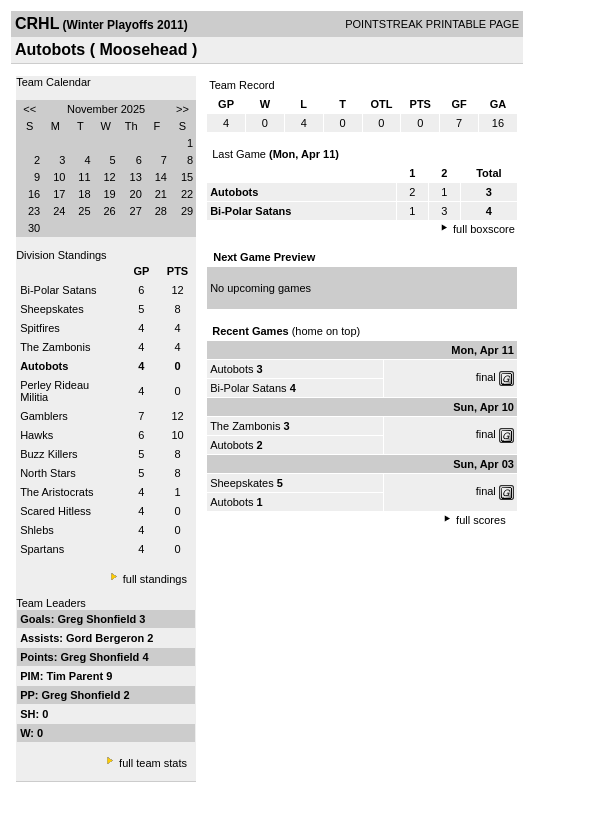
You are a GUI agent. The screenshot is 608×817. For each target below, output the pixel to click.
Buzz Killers (48, 454)
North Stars (48, 473)
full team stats (153, 763)
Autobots (231, 369)
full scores (481, 520)
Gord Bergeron (106, 638)
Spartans (42, 549)
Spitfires (40, 328)
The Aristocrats (56, 492)
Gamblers (44, 416)
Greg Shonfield (98, 619)
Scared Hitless (55, 511)
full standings (155, 579)
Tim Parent (76, 676)
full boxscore (484, 229)
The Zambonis (55, 347)
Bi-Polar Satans (58, 290)
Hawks (36, 435)
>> (182, 109)
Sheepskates (52, 309)
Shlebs (37, 530)
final (486, 377)
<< (29, 109)
